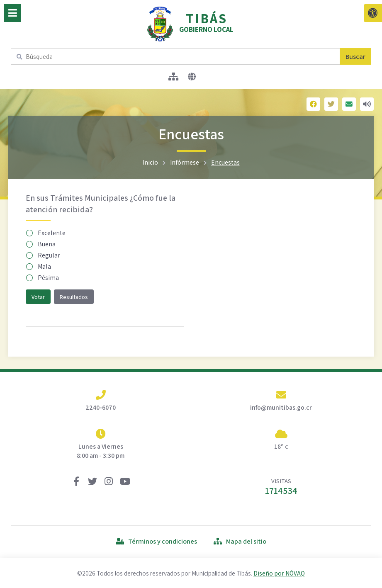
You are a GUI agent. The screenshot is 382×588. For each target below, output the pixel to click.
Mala (39, 266)
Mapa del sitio (240, 541)
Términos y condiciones (156, 541)
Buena (41, 244)
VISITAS (281, 487)
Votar (38, 297)
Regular (43, 255)
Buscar (355, 57)
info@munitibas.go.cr (281, 407)
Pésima (43, 278)
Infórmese (185, 162)
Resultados (74, 297)
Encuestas (225, 162)
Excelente (46, 233)
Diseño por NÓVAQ (279, 573)
